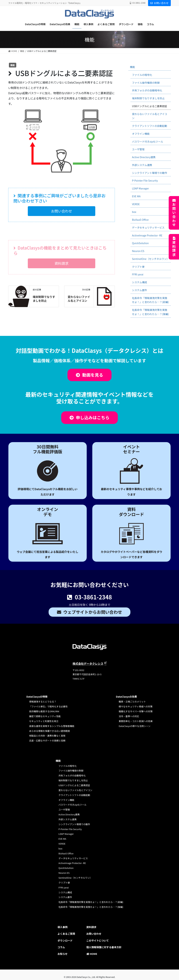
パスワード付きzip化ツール (148, 141)
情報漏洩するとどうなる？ (43, 702)
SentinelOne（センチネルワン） (151, 259)
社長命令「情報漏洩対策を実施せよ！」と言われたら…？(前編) (150, 300)
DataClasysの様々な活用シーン (135, 726)
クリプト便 (138, 267)
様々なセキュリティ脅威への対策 (136, 706)
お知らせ (62, 954)
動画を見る (93, 375)
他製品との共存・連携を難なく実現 (47, 736)
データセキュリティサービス (148, 227)
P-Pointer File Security (145, 180)
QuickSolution (140, 243)
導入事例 (63, 927)
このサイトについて (98, 940)
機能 (132, 67)
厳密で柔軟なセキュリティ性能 (45, 716)
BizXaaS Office (140, 220)
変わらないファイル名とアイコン (79, 299)
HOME (92, 954)
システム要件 (139, 290)
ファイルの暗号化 (142, 75)
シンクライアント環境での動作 (150, 173)
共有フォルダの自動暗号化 (147, 90)
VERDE (136, 204)
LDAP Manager (140, 188)
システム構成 (139, 282)
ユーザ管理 (138, 149)
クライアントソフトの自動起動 (150, 126)
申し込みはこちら (93, 417)
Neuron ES (138, 251)
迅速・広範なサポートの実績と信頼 (47, 741)
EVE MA (136, 196)
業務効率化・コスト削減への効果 (136, 721)
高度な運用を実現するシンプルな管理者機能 (52, 726)
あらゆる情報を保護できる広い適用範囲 (50, 731)
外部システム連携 (142, 165)
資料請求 (174, 249)
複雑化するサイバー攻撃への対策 (136, 711)
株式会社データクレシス (88, 664)
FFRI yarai (138, 274)
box (134, 212)
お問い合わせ (159, 3)
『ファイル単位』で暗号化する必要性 (48, 706)
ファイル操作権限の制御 (146, 83)
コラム (61, 947)
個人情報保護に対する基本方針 (104, 947)
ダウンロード (65, 940)
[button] (61, 211)
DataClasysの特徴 (37, 696)
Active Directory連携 (144, 157)
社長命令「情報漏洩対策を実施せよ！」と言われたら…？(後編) (150, 312)
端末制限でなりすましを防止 (44, 299)
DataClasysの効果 (126, 696)
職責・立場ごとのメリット (132, 702)
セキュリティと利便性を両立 (44, 721)
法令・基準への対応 (129, 716)
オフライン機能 (141, 134)
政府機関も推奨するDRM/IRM (44, 711)
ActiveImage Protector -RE (147, 235)
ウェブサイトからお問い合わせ (93, 612)
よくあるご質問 (66, 934)
